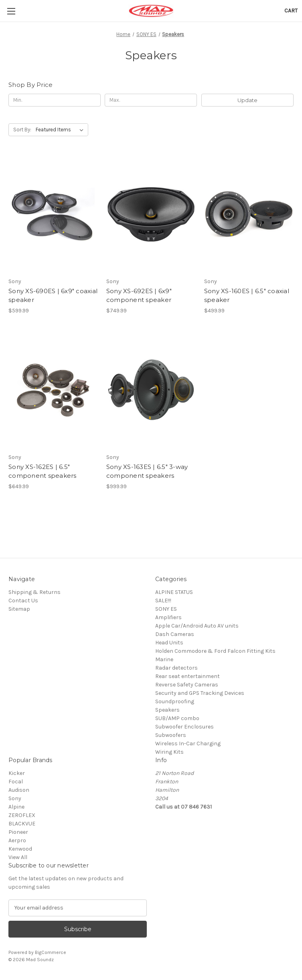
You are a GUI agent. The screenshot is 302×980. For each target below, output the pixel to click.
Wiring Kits (169, 752)
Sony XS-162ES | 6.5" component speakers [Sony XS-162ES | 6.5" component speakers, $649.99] (43, 471)
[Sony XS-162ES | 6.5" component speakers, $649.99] (53, 390)
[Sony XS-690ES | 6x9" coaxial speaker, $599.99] (53, 214)
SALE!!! (163, 601)
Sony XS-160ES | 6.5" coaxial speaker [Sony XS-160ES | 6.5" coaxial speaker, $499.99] (247, 296)
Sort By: (22, 130)
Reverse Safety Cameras (187, 685)
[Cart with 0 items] (291, 11)
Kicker (17, 773)
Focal (16, 782)
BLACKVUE (22, 824)
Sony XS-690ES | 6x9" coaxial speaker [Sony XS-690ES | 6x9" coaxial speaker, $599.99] (53, 296)
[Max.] (151, 100)
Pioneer (18, 832)
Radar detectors (176, 668)
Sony (15, 798)
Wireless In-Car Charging (188, 744)
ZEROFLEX (22, 815)
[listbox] (61, 130)
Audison (19, 790)
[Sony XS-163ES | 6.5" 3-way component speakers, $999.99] (151, 390)
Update (247, 100)
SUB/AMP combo (177, 718)
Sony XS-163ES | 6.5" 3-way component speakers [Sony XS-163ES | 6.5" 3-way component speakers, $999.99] (147, 471)
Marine (164, 659)
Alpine (16, 807)
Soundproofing (175, 701)
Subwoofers (171, 735)
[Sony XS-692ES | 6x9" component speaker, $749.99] (151, 214)
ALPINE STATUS (174, 592)
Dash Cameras (175, 634)
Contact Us (23, 601)
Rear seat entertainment (187, 676)
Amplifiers (168, 617)
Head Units (169, 643)
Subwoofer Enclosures (184, 727)
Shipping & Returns (34, 592)
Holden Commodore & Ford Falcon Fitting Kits (215, 651)
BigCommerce (51, 952)
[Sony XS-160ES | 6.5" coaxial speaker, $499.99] (249, 214)
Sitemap (19, 609)
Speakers (167, 710)
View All (18, 857)
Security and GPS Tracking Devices (200, 693)
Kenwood (20, 849)
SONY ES (166, 609)
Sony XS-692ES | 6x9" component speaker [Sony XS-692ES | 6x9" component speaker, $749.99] (139, 296)
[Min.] (55, 100)
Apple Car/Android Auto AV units (197, 626)
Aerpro (17, 840)
